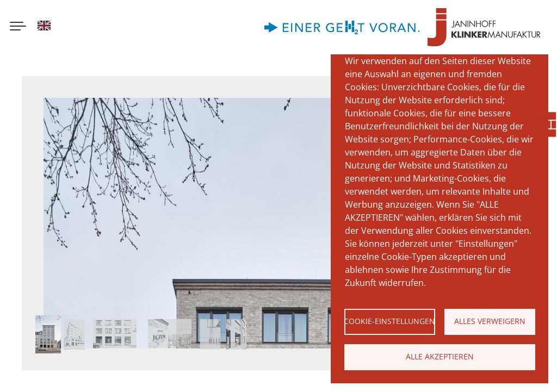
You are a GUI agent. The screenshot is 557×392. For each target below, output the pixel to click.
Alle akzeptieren (440, 356)
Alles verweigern (490, 321)
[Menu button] (18, 27)
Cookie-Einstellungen (390, 321)
